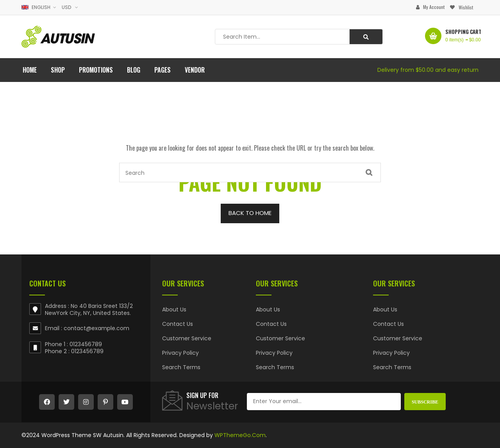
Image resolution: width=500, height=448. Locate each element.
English (37, 7)
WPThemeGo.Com (240, 435)
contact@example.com (96, 328)
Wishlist (466, 7)
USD (66, 7)
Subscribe (425, 402)
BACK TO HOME (250, 213)
